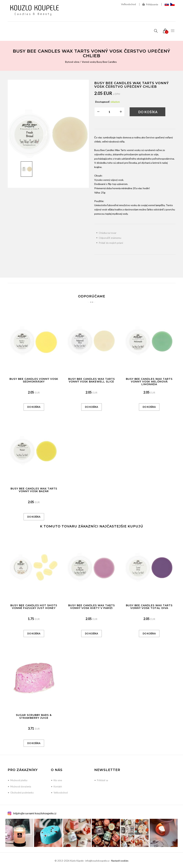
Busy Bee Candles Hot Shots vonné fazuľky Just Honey (34, 607)
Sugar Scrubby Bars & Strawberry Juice (34, 716)
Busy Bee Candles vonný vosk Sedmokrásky (34, 380)
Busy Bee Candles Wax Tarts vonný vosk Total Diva (149, 607)
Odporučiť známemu (110, 238)
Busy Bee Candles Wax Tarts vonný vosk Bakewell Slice (91, 380)
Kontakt (58, 787)
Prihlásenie (150, 4)
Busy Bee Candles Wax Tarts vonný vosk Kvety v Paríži (91, 607)
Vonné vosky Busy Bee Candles (99, 62)
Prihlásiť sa (103, 780)
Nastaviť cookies (120, 861)
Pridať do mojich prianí (111, 243)
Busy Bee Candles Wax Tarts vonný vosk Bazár (34, 490)
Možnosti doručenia (21, 787)
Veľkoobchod (128, 4)
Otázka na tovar (108, 233)
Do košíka (148, 112)
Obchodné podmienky (22, 793)
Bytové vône (72, 62)
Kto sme (58, 780)
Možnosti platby (19, 780)
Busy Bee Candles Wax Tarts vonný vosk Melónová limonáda (149, 382)
